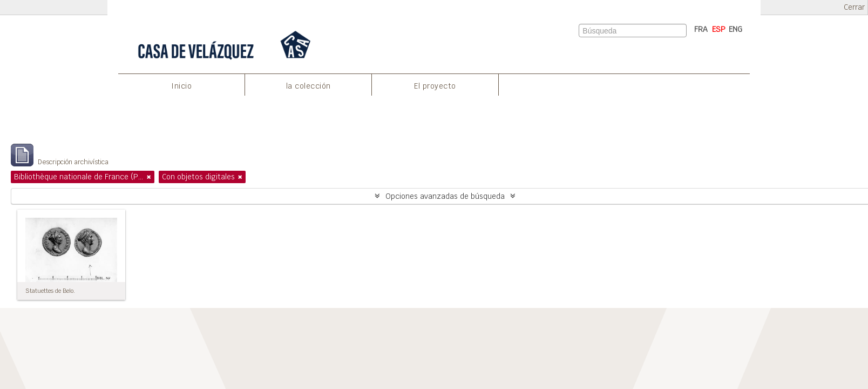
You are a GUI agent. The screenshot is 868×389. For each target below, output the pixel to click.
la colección (308, 86)
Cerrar (854, 7)
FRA (701, 29)
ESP (719, 29)
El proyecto (435, 86)
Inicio (181, 86)
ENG (735, 29)
